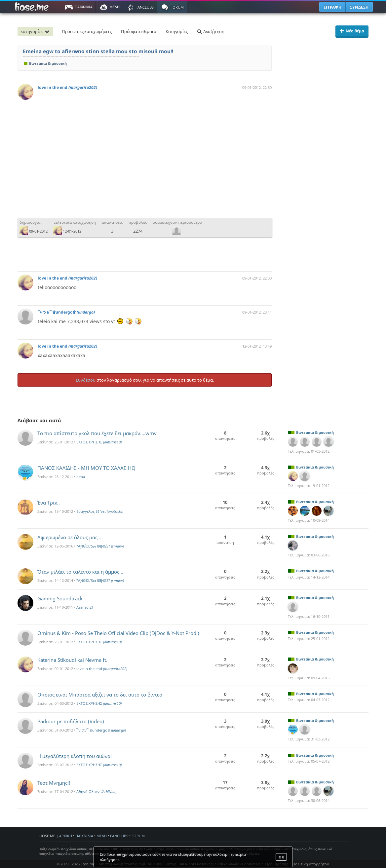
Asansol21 (85, 607)
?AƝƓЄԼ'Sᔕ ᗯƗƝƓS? (100, 546)
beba (81, 477)
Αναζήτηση (211, 31)
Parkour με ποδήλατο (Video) (71, 721)
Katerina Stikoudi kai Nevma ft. (72, 660)
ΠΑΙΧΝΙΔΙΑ (84, 836)
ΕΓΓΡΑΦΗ (332, 7)
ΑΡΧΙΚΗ (66, 836)
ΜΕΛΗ (102, 836)
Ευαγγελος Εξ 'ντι (100, 511)
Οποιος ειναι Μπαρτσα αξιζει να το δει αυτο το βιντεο (100, 695)
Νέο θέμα (352, 31)
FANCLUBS (119, 836)
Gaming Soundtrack (60, 598)
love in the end (67, 87)
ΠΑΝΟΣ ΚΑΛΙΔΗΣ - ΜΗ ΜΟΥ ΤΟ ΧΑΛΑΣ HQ (86, 468)
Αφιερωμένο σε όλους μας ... (70, 537)
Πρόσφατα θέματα (138, 31)
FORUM (138, 836)
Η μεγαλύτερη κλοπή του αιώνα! (75, 756)
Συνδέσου (86, 380)
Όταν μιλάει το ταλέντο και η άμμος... (80, 572)
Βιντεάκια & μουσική (45, 63)
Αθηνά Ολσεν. (96, 792)
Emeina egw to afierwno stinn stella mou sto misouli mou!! (98, 51)
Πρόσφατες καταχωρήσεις (87, 31)
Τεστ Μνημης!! (54, 783)
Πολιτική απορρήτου (311, 864)
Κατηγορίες (176, 31)
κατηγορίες (36, 31)
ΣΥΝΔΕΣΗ (359, 7)
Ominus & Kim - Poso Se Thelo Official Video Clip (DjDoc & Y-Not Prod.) (118, 633)
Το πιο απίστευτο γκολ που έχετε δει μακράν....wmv (97, 433)
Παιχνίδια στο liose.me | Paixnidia (33, 7)
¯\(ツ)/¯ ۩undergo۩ (66, 312)
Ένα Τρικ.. (49, 503)
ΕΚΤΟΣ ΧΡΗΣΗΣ (99, 442)
